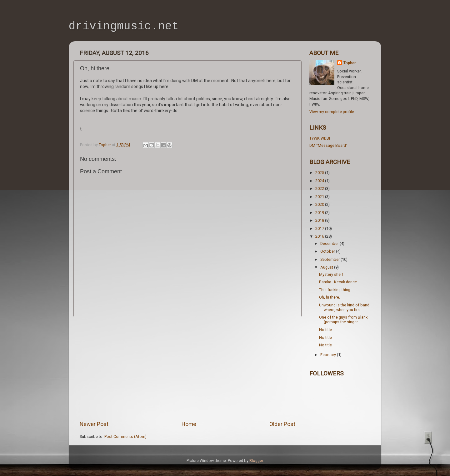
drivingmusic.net (124, 27)
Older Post (282, 424)
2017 (320, 228)
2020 (320, 204)
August (327, 267)
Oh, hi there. (330, 297)
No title (325, 330)
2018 (320, 220)
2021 (320, 197)
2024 (320, 181)
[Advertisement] (187, 369)
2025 (320, 173)
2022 (320, 188)
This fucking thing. (335, 290)
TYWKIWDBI (320, 138)
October (328, 251)
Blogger (256, 461)
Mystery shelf (331, 274)
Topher (350, 63)
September (330, 259)
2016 (320, 236)
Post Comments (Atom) (125, 436)
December (330, 243)
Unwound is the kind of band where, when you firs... (344, 307)
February (329, 355)
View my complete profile (332, 112)
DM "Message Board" (328, 145)
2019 (320, 213)
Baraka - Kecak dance (338, 282)
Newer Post (94, 424)
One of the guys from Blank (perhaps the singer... (343, 320)
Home (189, 424)
